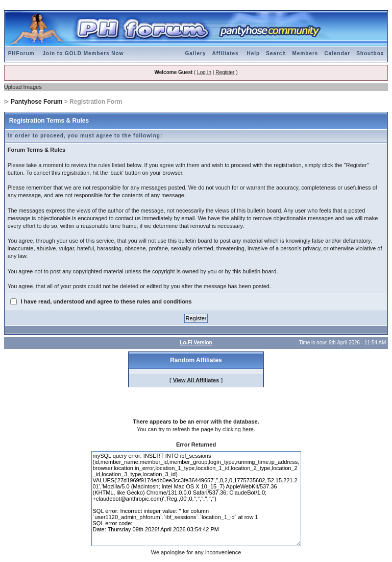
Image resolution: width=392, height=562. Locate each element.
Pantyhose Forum (36, 102)
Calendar (337, 53)
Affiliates (225, 53)
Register (225, 72)
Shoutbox (370, 53)
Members (305, 53)
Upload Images (23, 87)
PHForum (21, 53)
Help (253, 53)
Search (276, 53)
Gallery (196, 53)
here (248, 429)
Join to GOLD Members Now (83, 53)
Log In (204, 72)
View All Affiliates (196, 380)
